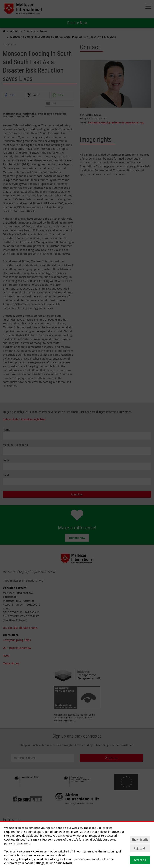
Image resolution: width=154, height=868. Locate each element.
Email (6, 460)
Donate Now (77, 23)
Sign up (111, 758)
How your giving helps (17, 640)
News (6, 655)
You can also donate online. (20, 628)
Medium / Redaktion (15, 445)
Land (6, 475)
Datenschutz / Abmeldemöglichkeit (25, 419)
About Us (9, 841)
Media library (11, 663)
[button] (14, 95)
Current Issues (41, 841)
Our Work (23, 841)
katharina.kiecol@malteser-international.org (116, 122)
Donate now (77, 538)
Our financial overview (17, 648)
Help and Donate (64, 841)
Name (6, 430)
